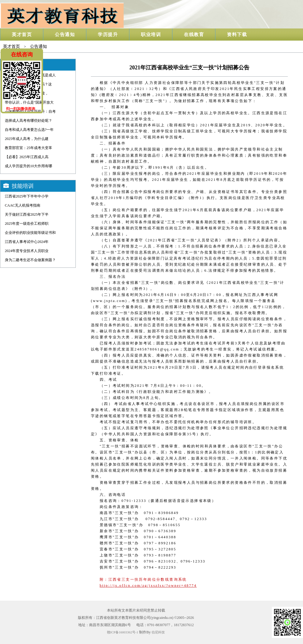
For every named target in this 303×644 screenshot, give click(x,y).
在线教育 (194, 35)
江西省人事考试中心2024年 (27, 242)
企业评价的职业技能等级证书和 (30, 233)
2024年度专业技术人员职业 (27, 251)
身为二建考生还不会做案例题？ (30, 260)
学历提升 (108, 35)
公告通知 (65, 35)
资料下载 (237, 35)
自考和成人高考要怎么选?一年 (29, 130)
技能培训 (23, 186)
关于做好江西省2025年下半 (27, 214)
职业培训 (151, 35)
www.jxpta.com (109, 301)
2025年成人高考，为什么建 (27, 139)
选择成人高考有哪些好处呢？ (28, 121)
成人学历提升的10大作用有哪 (28, 166)
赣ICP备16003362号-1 (123, 632)
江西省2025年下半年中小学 (27, 196)
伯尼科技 (158, 632)
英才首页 (22, 35)
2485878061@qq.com (157, 349)
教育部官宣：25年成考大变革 (28, 148)
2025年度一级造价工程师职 (27, 224)
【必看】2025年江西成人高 (27, 157)
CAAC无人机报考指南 (23, 205)
